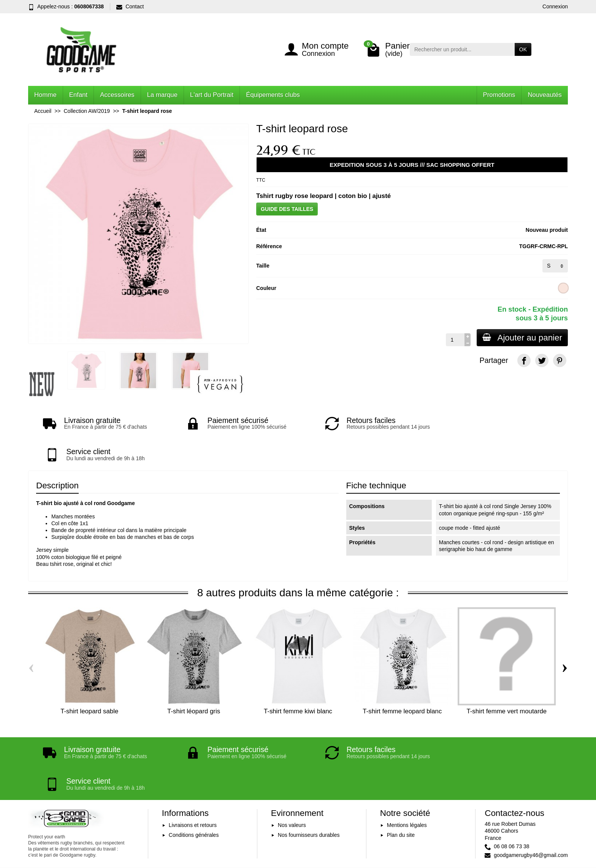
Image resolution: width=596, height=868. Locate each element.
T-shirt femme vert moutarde (506, 680)
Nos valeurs (292, 763)
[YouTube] (542, 832)
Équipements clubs (273, 95)
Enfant (78, 95)
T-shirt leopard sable (89, 680)
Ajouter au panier (522, 338)
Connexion (555, 6)
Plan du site (401, 772)
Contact (130, 6)
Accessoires (117, 95)
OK (523, 49)
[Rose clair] (564, 288)
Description (57, 454)
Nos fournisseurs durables (309, 772)
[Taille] (555, 266)
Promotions (499, 95)
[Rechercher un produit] (462, 49)
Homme (45, 95)
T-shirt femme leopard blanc (402, 680)
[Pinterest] (560, 360)
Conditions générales (194, 772)
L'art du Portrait (212, 95)
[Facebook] (524, 360)
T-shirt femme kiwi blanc (298, 680)
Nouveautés (545, 95)
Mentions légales (407, 763)
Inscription (369, 821)
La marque (162, 95)
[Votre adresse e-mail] (281, 821)
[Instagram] (560, 832)
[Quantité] (454, 340)
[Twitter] (542, 360)
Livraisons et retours (193, 763)
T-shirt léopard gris (194, 680)
